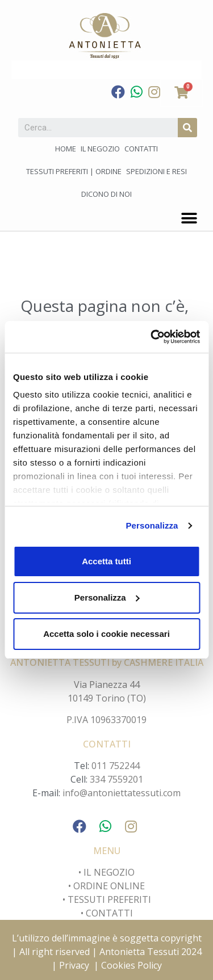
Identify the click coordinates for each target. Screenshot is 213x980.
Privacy (74, 965)
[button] (189, 218)
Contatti (141, 149)
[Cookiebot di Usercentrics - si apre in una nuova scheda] (152, 337)
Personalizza (152, 525)
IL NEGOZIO (108, 872)
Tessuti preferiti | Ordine (74, 171)
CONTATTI (109, 913)
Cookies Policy (131, 965)
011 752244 (116, 766)
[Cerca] (187, 128)
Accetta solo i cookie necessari (106, 634)
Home (66, 149)
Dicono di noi (106, 194)
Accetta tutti (106, 561)
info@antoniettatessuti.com (122, 793)
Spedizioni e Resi (156, 171)
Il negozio (100, 149)
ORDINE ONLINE (109, 886)
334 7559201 (116, 779)
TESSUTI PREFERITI (109, 899)
